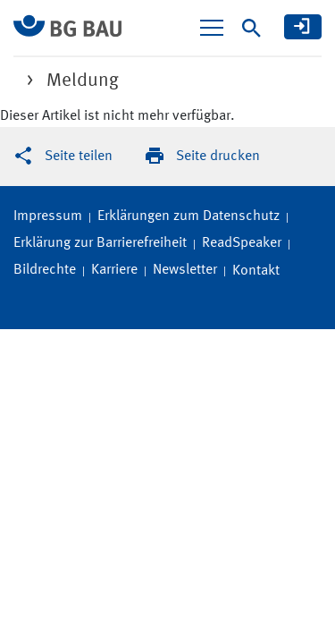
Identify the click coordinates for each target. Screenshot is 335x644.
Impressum (48, 216)
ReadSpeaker (242, 243)
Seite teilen (79, 157)
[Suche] (251, 28)
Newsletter (185, 270)
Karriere (114, 270)
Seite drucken (218, 157)
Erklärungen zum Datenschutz (188, 216)
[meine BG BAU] (303, 27)
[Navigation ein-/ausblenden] (212, 28)
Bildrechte (45, 270)
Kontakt (256, 271)
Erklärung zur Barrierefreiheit (100, 243)
